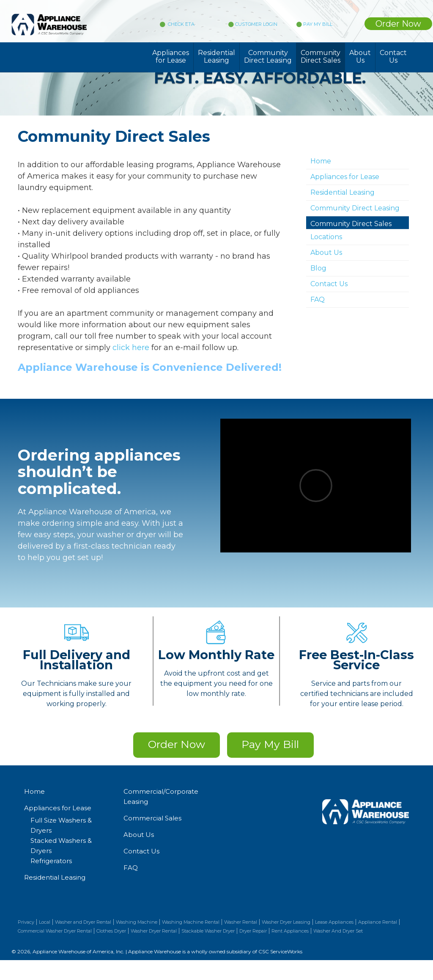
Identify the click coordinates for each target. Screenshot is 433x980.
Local (45, 922)
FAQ (318, 300)
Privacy (26, 922)
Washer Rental (241, 922)
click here (131, 348)
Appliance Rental (378, 922)
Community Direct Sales (321, 57)
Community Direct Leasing (268, 57)
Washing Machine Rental (191, 922)
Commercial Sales (152, 818)
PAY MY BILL (314, 24)
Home (321, 161)
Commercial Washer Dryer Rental (55, 931)
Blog (318, 268)
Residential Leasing (216, 57)
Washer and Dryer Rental (83, 922)
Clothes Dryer (111, 931)
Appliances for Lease (171, 57)
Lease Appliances (334, 922)
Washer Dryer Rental (154, 931)
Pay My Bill (270, 744)
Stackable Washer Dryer (208, 931)
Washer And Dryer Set (338, 931)
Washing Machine (137, 922)
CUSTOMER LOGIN (253, 24)
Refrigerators (51, 861)
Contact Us (393, 57)
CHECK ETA (181, 24)
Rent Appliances (290, 931)
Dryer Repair (253, 931)
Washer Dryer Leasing (286, 922)
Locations (326, 237)
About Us (360, 57)
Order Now (398, 24)
